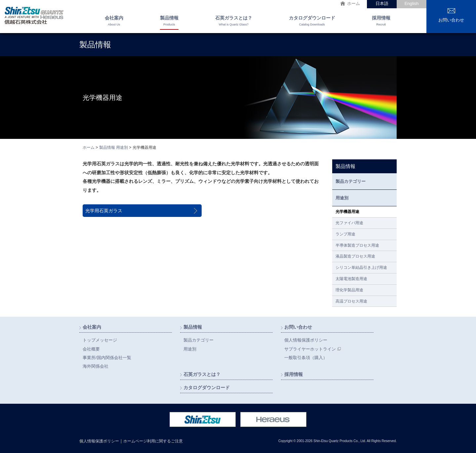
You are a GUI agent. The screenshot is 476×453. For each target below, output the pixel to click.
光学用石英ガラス (104, 211)
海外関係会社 (96, 366)
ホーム (354, 3)
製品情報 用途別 (114, 147)
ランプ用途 (345, 234)
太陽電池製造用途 (351, 279)
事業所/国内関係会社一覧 (107, 358)
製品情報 (169, 21)
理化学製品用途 (349, 290)
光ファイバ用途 (349, 223)
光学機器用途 (347, 212)
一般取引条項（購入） (306, 358)
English (412, 3)
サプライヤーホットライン (310, 349)
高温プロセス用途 (351, 301)
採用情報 (381, 21)
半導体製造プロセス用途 (357, 245)
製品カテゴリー (351, 181)
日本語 (382, 3)
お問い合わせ (451, 20)
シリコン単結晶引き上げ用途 (361, 268)
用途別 (342, 198)
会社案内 (114, 21)
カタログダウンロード (312, 21)
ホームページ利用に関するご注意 (153, 441)
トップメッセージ (100, 340)
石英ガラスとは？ (234, 21)
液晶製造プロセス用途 (355, 256)
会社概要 (91, 349)
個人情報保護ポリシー (306, 340)
